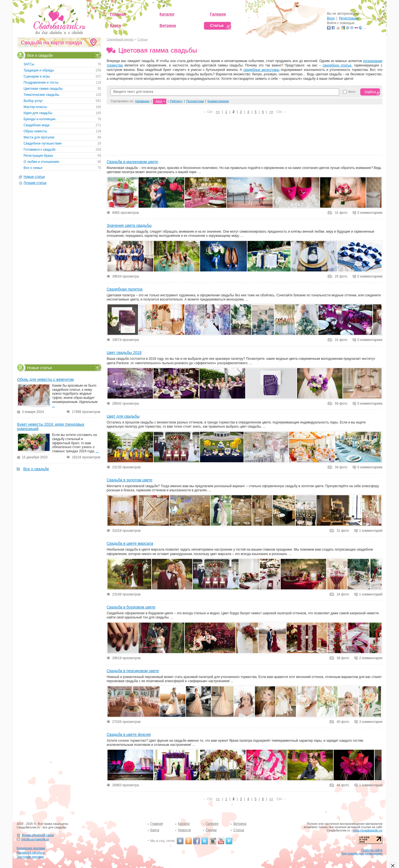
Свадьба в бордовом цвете (131, 607)
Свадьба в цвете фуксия (129, 735)
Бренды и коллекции (39, 119)
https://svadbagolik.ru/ (368, 830)
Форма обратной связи (38, 835)
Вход (331, 18)
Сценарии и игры (37, 76)
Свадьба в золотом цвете (130, 480)
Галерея (212, 824)
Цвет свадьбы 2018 (124, 353)
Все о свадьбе (40, 55)
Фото (352, 92)
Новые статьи (34, 177)
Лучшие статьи (35, 183)
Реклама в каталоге (31, 852)
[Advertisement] (245, 136)
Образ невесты (35, 131)
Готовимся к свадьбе (39, 150)
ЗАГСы (29, 64)
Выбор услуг (33, 101)
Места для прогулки (39, 137)
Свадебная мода (36, 125)
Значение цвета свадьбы (129, 225)
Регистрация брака (38, 156)
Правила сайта (372, 850)
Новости (184, 830)
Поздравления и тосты (41, 83)
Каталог (184, 824)
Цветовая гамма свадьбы (43, 89)
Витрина (240, 824)
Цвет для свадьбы (123, 416)
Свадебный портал (120, 39)
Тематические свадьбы (41, 95)
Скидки (211, 830)
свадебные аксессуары (261, 70)
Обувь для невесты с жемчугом (45, 379)
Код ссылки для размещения (362, 853)
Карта (155, 830)
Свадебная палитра (125, 289)
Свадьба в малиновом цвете (132, 162)
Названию (142, 101)
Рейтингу (176, 101)
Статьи (142, 39)
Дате (159, 101)
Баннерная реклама (31, 848)
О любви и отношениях (41, 162)
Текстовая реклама (30, 857)
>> (271, 112)
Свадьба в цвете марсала (130, 543)
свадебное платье (337, 65)
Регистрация (349, 18)
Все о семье (33, 168)
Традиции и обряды (39, 70)
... (53, 406)
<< (218, 112)
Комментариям (218, 101)
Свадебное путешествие (43, 143)
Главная (157, 824)
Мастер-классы (35, 107)
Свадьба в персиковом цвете (133, 671)
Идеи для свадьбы (38, 113)
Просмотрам (195, 101)
